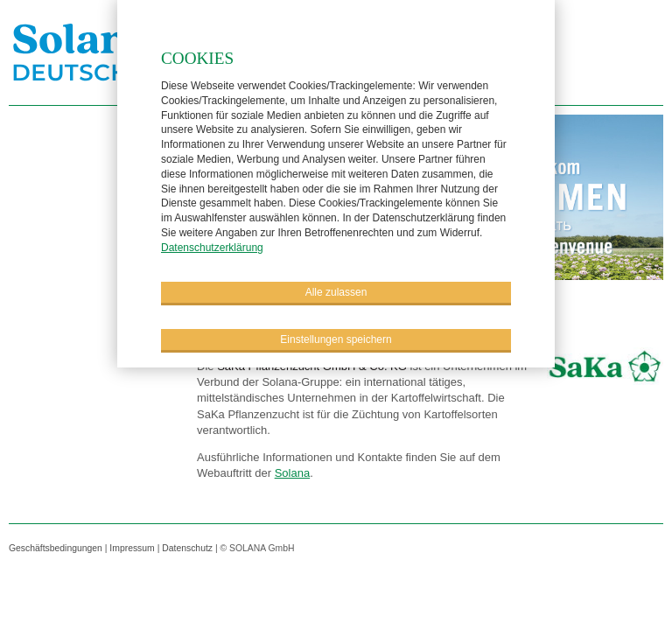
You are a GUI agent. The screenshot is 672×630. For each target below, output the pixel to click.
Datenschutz (187, 548)
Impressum (132, 548)
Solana (292, 473)
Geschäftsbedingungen (56, 548)
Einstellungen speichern (336, 339)
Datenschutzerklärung (212, 247)
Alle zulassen (336, 291)
